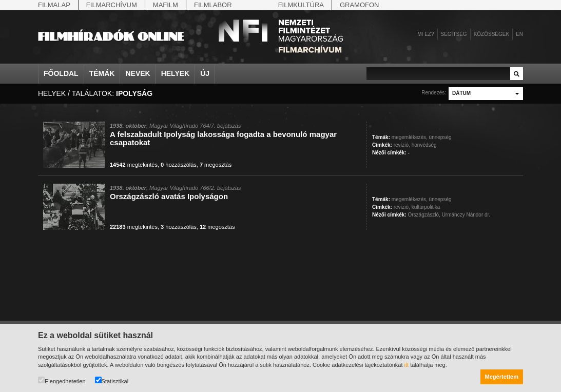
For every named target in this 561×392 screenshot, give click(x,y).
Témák (102, 73)
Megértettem (502, 377)
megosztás (216, 165)
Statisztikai (112, 380)
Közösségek (491, 34)
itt (407, 365)
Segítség (454, 34)
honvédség (424, 145)
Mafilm (166, 5)
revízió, (402, 145)
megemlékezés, (410, 137)
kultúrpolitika (426, 207)
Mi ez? (425, 34)
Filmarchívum (112, 5)
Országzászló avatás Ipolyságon (169, 196)
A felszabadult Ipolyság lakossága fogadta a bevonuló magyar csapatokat (223, 138)
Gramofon (360, 5)
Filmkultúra (301, 5)
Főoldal (61, 73)
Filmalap (54, 5)
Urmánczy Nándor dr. (466, 215)
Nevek (138, 73)
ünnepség (440, 137)
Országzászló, (424, 215)
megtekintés (134, 165)
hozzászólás (179, 165)
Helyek (176, 73)
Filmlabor (213, 5)
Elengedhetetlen (62, 380)
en (519, 34)
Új (205, 73)
